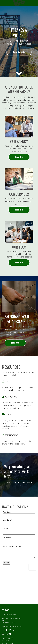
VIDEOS (9, 415)
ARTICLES (9, 382)
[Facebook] (7, 630)
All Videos (6, 641)
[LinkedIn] (14, 630)
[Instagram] (3, 630)
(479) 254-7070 (11, 614)
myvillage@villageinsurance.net (12, 627)
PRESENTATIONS (12, 435)
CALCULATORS (11, 397)
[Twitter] (10, 630)
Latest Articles (7, 638)
